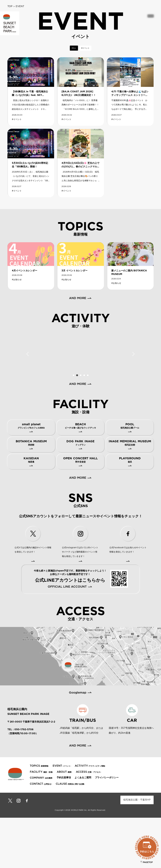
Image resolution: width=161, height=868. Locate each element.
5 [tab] (88, 425)
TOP (10, 6)
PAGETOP (146, 862)
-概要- (64, 822)
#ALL (74, 48)
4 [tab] (84, 425)
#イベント (85, 48)
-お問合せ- (41, 834)
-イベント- (62, 816)
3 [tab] (80, 425)
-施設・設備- (41, 822)
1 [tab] (73, 425)
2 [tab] (77, 425)
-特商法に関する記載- (70, 834)
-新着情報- (39, 816)
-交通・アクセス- (89, 822)
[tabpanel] (25, 378)
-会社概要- (41, 828)
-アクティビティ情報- (90, 816)
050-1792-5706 (24, 780)
